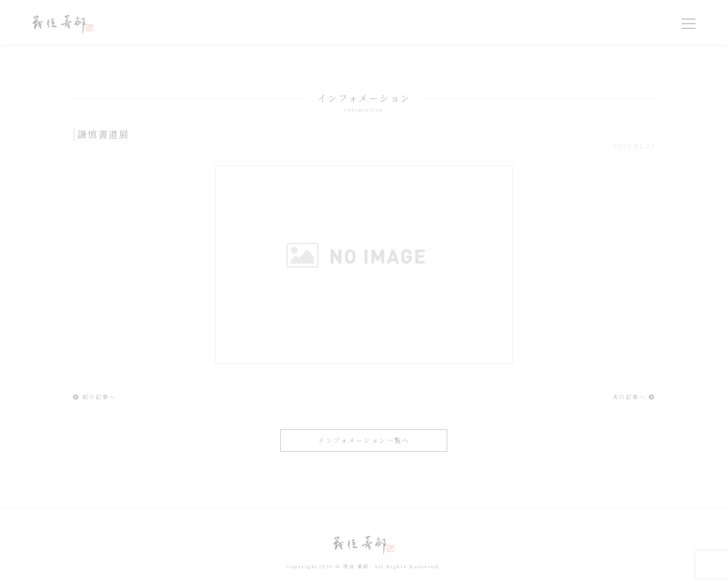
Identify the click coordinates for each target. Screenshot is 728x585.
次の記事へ (634, 397)
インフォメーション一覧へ (364, 440)
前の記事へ (95, 397)
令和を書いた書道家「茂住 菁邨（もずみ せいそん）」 (63, 24)
